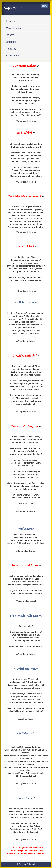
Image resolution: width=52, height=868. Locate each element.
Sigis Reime (13, 8)
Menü (45, 6)
